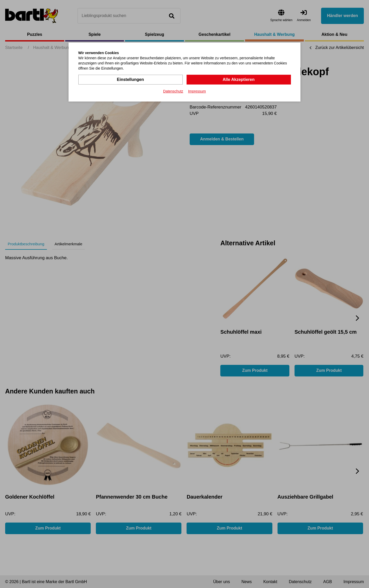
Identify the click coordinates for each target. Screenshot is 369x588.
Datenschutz (173, 91)
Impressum (197, 91)
